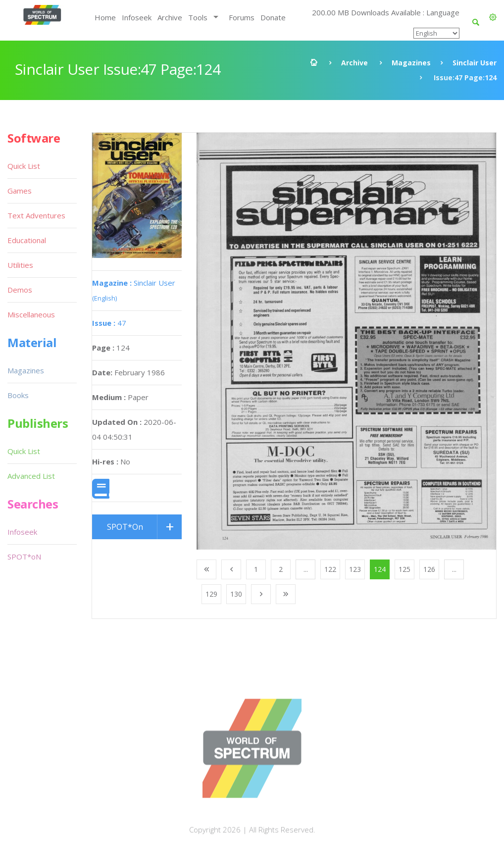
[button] (493, 17)
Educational (27, 240)
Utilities (20, 265)
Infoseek (137, 17)
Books (18, 395)
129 (211, 594)
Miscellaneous (31, 314)
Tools (198, 17)
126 (429, 569)
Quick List (24, 166)
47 (109, 323)
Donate (273, 17)
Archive (170, 17)
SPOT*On (125, 527)
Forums (242, 17)
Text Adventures (36, 215)
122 (330, 569)
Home (105, 17)
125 (404, 569)
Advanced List (31, 476)
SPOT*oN (24, 557)
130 (236, 594)
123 (355, 569)
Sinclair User (475, 63)
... (306, 569)
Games (20, 191)
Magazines (411, 63)
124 (380, 569)
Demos (20, 290)
